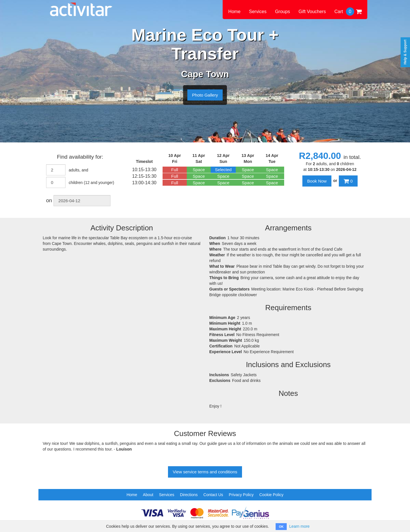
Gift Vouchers (312, 12)
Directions (189, 495)
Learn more (300, 526)
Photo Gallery (205, 95)
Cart (348, 12)
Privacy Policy (241, 495)
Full (175, 170)
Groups (282, 12)
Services (258, 12)
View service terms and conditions (205, 472)
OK (281, 527)
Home (234, 12)
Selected (223, 170)
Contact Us (213, 495)
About (148, 495)
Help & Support (405, 52)
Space (199, 170)
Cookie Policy (271, 495)
